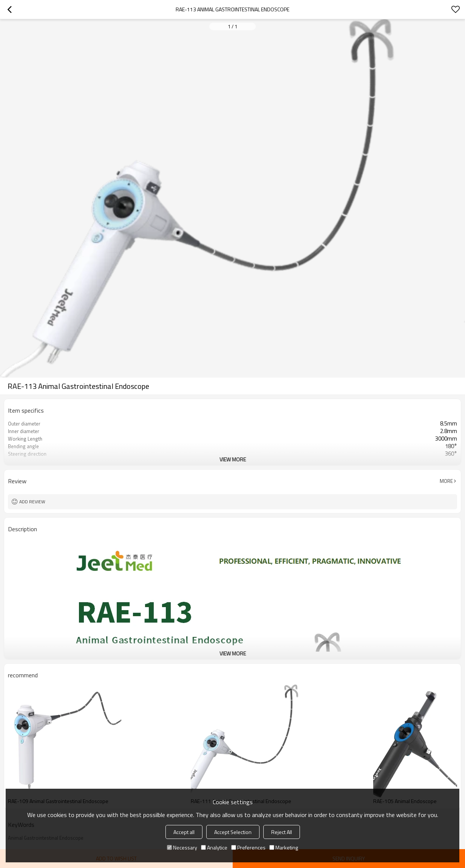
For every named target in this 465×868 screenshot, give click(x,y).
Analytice (214, 847)
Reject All (282, 832)
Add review (32, 502)
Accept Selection (233, 832)
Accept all (184, 832)
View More (233, 459)
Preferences (248, 847)
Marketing (284, 847)
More (446, 481)
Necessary (182, 847)
